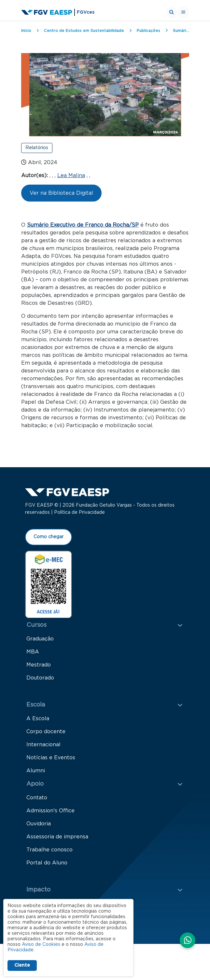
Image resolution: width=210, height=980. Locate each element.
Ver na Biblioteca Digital (61, 193)
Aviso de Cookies (41, 945)
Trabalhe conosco (49, 851)
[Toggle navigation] (183, 12)
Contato (37, 799)
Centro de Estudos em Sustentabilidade (84, 31)
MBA (33, 653)
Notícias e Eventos (51, 759)
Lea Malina (71, 175)
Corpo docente (46, 733)
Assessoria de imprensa (57, 838)
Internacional (43, 746)
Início (26, 31)
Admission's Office (50, 812)
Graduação (40, 640)
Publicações (148, 31)
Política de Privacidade (79, 514)
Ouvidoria (39, 825)
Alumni (36, 772)
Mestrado (39, 666)
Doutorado (40, 679)
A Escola (38, 720)
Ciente (22, 965)
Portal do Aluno (47, 864)
